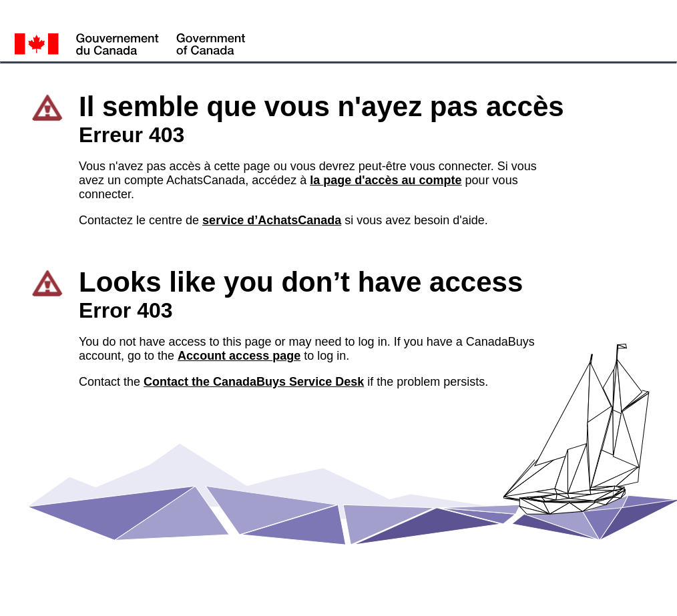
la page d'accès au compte (386, 180)
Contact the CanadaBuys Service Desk (254, 382)
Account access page (239, 356)
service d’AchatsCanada (272, 220)
